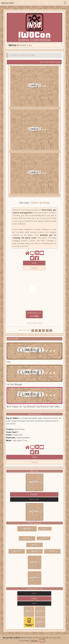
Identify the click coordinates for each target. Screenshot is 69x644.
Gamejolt (34, 268)
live (30, 45)
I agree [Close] (42, 641)
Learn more (34, 641)
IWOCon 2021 (8, 3)
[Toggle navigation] (65, 3)
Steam (34, 263)
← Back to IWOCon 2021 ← (34, 323)
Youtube (34, 598)
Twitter (34, 593)
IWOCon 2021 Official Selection (50, 62)
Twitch (34, 603)
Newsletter (34, 494)
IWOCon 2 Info (34, 499)
